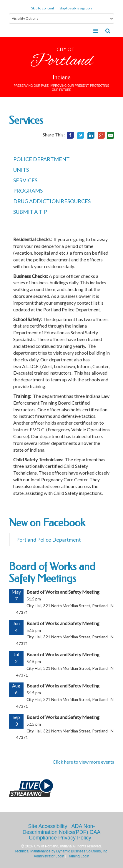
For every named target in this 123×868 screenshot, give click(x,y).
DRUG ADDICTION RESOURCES (52, 201)
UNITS (21, 170)
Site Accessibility (48, 826)
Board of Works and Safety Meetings (52, 572)
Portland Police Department (49, 540)
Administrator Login (49, 856)
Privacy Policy (75, 838)
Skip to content (43, 8)
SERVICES (25, 180)
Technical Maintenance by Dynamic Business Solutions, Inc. (62, 851)
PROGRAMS (28, 191)
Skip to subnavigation (76, 8)
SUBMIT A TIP (30, 212)
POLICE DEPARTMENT (41, 159)
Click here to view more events (83, 762)
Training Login (78, 856)
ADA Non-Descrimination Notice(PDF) (59, 829)
